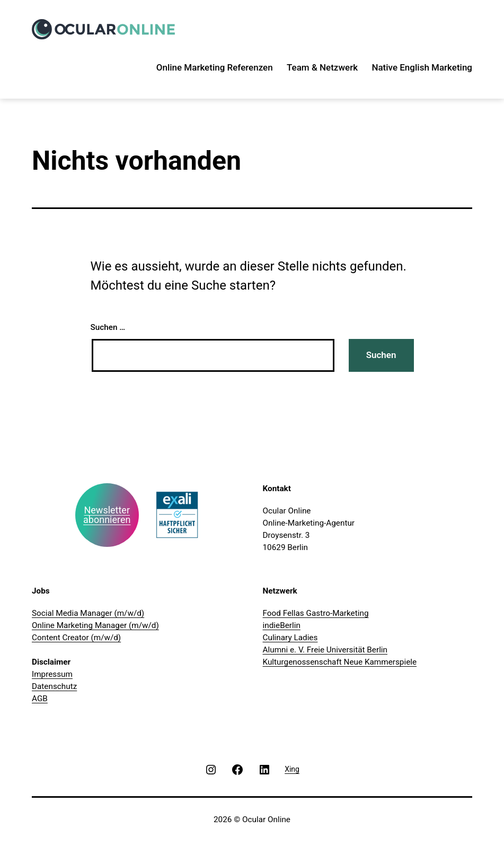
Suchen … (108, 327)
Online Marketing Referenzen (215, 67)
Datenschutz (54, 686)
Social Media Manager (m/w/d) (88, 613)
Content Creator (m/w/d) (76, 638)
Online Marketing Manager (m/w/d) (95, 625)
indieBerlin (282, 625)
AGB (40, 699)
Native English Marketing (422, 67)
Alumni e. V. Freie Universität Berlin (325, 650)
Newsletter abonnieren (107, 515)
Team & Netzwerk (322, 67)
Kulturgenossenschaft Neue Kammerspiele (340, 662)
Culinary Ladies (290, 638)
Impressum (52, 674)
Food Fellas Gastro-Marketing (316, 613)
